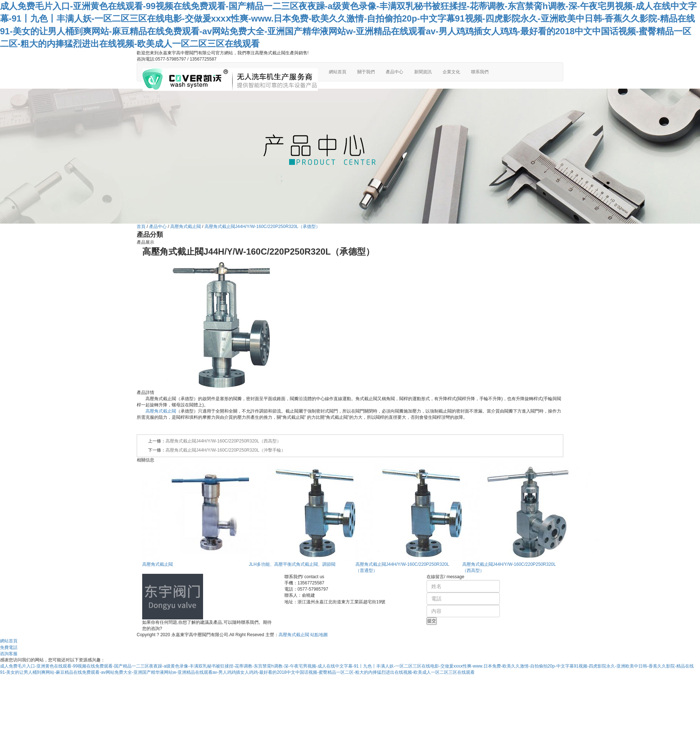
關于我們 (366, 72)
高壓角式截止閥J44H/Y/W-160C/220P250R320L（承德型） (262, 227)
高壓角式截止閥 (186, 227)
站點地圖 (319, 635)
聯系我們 (480, 72)
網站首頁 (338, 72)
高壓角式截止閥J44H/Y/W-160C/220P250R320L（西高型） (223, 441)
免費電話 (9, 647)
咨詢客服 (9, 654)
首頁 (141, 227)
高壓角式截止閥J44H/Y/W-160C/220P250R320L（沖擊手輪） (225, 450)
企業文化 (451, 72)
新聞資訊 (423, 72)
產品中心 (394, 72)
